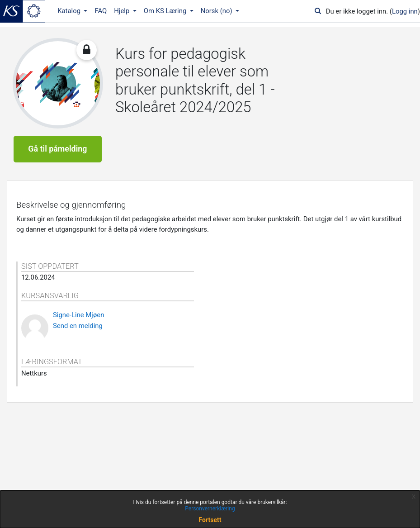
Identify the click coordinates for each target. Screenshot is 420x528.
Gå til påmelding (57, 149)
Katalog (70, 11)
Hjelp (123, 11)
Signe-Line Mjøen (78, 315)
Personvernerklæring (210, 509)
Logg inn (405, 11)
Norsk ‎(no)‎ (217, 11)
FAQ (101, 11)
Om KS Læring (166, 11)
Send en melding (78, 326)
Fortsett (210, 520)
